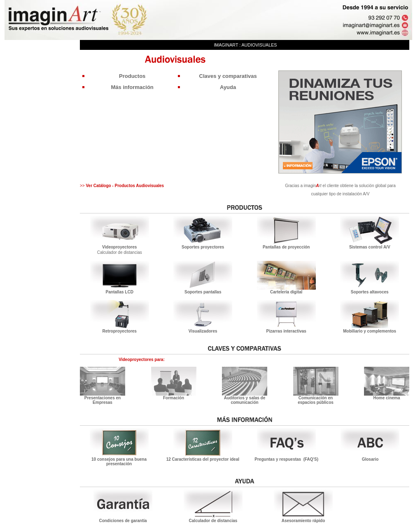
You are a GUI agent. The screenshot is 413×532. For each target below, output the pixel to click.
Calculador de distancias (120, 252)
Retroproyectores (120, 331)
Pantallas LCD (120, 292)
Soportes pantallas (203, 292)
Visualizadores (203, 331)
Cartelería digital (286, 292)
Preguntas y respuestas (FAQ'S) (286, 459)
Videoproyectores (119, 247)
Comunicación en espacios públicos (316, 400)
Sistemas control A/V (370, 247)
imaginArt (226, 45)
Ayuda (228, 87)
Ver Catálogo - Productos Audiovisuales (124, 186)
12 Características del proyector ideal (203, 459)
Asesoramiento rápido (303, 521)
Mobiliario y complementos (370, 331)
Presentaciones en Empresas (103, 400)
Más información (132, 87)
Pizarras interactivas (286, 331)
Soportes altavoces (370, 292)
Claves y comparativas (228, 76)
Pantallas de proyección (286, 247)
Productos (132, 76)
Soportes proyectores (203, 247)
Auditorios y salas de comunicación (245, 400)
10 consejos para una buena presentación (119, 462)
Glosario (370, 459)
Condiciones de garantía (123, 521)
